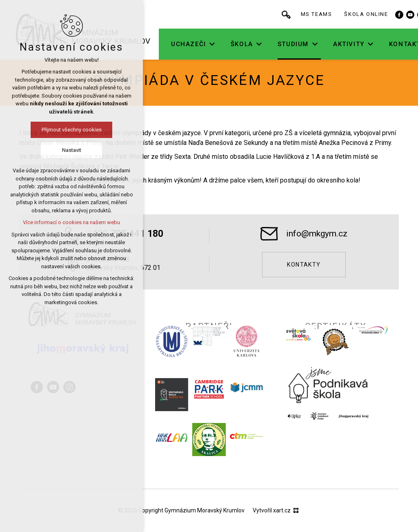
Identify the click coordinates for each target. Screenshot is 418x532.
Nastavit (43, 150)
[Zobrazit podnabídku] (237, 44)
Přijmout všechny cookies (43, 130)
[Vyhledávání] (311, 14)
